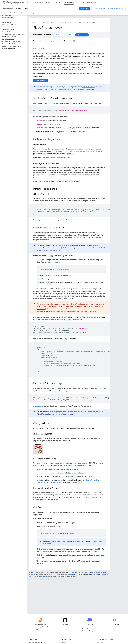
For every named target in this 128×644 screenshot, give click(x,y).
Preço (58, 2)
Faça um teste (40, 81)
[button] (13, 32)
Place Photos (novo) (48, 54)
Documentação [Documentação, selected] (69, 2)
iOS (70, 35)
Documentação (71, 23)
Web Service (82, 35)
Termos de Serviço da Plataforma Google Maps (81, 312)
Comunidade (92, 2)
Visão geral (39, 2)
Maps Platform (17, 2)
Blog (82, 2)
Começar (84, 9)
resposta (38, 406)
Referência (14, 13)
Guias (99, 23)
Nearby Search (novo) (77, 151)
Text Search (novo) (94, 151)
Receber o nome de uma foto (60, 158)
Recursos (24, 13)
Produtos (49, 2)
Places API (23, 9)
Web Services (9, 9)
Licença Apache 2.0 (76, 574)
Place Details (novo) (88, 87)
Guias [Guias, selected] (4, 13)
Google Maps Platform (58, 23)
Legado (34, 13)
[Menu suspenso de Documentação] (76, 2)
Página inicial (37, 23)
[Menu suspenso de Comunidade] (98, 2)
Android (59, 35)
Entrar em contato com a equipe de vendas (109, 9)
